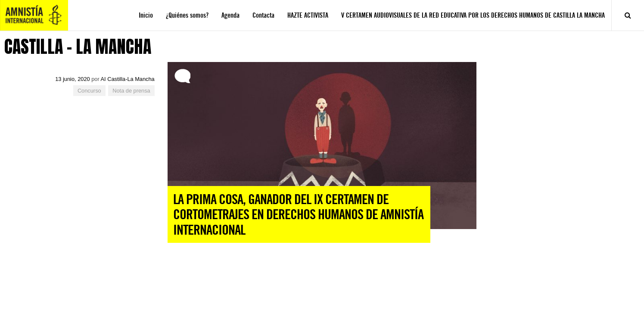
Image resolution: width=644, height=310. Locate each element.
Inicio (146, 15)
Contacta (263, 15)
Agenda (230, 15)
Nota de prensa (131, 91)
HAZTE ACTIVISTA (308, 15)
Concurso (89, 91)
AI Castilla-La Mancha (128, 79)
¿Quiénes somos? (187, 15)
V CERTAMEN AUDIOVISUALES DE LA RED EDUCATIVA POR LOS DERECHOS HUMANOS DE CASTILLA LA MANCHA (473, 15)
